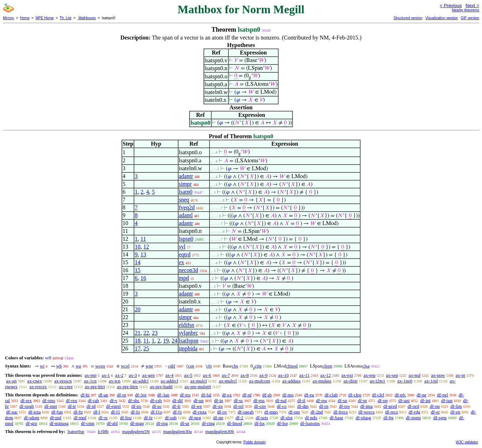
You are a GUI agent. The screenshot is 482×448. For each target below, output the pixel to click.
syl (182, 247)
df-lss (260, 423)
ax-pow (438, 375)
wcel (125, 366)
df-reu (72, 400)
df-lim (456, 406)
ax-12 (326, 375)
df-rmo (49, 400)
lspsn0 (186, 239)
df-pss (259, 400)
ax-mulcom (260, 381)
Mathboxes (87, 18)
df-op (383, 400)
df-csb (156, 400)
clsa (366, 366)
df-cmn (88, 423)
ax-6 (207, 375)
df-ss (238, 400)
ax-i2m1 (377, 381)
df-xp (218, 406)
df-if (301, 400)
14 (138, 262)
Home (25, 18)
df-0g (388, 418)
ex (182, 262)
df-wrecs (366, 412)
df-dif (178, 400)
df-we (197, 406)
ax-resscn (63, 381)
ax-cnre (66, 387)
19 (166, 341)
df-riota (200, 412)
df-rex (26, 400)
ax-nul (414, 375)
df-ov (222, 412)
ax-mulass (322, 381)
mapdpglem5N (136, 431)
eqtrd (185, 254)
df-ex (227, 395)
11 (143, 239)
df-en (455, 412)
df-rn (324, 406)
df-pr (362, 400)
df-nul (281, 400)
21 (138, 333)
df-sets (262, 418)
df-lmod (234, 423)
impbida (188, 348)
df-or (121, 395)
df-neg (195, 418)
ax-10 (284, 375)
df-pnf (56, 418)
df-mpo (271, 412)
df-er (435, 412)
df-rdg (414, 412)
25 (146, 348)
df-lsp (283, 423)
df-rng (162, 423)
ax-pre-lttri (95, 387)
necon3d (188, 270)
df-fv (177, 412)
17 (138, 348)
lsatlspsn (189, 341)
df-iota (35, 412)
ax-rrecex (38, 387)
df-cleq (355, 395)
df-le (148, 418)
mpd (184, 278)
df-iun (447, 400)
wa (78, 366)
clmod (292, 366)
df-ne (421, 395)
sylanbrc (188, 333)
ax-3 (133, 375)
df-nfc (400, 395)
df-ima (367, 406)
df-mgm (413, 418)
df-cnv (260, 406)
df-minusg (59, 423)
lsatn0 (186, 192)
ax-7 (226, 375)
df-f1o (157, 412)
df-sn (343, 400)
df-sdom (32, 418)
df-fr (176, 406)
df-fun (57, 412)
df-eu (309, 395)
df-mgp (137, 423)
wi (42, 366)
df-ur (185, 423)
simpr (185, 184)
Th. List (66, 18)
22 (146, 333)
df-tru (185, 395)
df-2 (239, 418)
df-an (103, 395)
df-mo (288, 395)
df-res (344, 406)
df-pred (390, 406)
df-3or (141, 395)
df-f (97, 412)
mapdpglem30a (177, 431)
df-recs (392, 412)
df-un (198, 400)
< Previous (451, 6)
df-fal (206, 395)
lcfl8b (103, 431)
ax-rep (369, 375)
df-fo (135, 412)
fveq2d (187, 207)
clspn (327, 366)
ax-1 (106, 375)
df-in (219, 400)
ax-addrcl (169, 381)
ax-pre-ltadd (161, 387)
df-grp (32, 423)
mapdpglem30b (220, 431)
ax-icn (114, 381)
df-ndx (311, 418)
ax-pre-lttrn (127, 387)
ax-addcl (141, 381)
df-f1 (115, 412)
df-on (435, 406)
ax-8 (245, 375)
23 (155, 333)
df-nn (218, 418)
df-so (157, 406)
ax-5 (188, 375)
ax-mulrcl (228, 381)
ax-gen (148, 375)
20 (138, 309)
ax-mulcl (198, 381)
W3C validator (467, 442)
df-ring (208, 423)
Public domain (255, 442)
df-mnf (80, 418)
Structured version (408, 18)
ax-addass (291, 381)
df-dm (303, 406)
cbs (235, 366)
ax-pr (460, 375)
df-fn (78, 412)
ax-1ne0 (405, 381)
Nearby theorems (465, 10)
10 (138, 247)
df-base (336, 418)
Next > (472, 6)
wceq (100, 366)
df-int (426, 400)
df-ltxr (126, 418)
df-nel (443, 395)
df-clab (331, 395)
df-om (294, 412)
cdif (172, 366)
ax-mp (91, 375)
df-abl (112, 423)
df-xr (103, 418)
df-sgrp (440, 418)
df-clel (378, 395)
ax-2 (119, 375)
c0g (258, 366)
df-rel (239, 406)
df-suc (12, 412)
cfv (209, 366)
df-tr (72, 406)
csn (191, 366)
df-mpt (51, 406)
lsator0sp (76, 431)
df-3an (163, 395)
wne (149, 366)
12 (146, 247)
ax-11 (304, 375)
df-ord (413, 406)
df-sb (267, 395)
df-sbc (134, 400)
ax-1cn (90, 381)
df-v (114, 400)
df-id (91, 406)
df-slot (286, 418)
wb (59, 366)
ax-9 (263, 375)
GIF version (470, 18)
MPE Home (45, 18)
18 (138, 341)
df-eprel (113, 406)
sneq (184, 200)
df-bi (85, 395)
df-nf (247, 395)
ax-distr (351, 381)
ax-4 (169, 375)
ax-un (11, 381)
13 (143, 254)
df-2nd (317, 412)
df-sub (170, 418)
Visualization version (442, 18)
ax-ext (347, 375)
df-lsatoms (310, 423)
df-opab (27, 406)
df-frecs (341, 412)
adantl (186, 215)
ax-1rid (431, 381)
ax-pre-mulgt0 (198, 387)
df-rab (93, 400)
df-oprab (246, 412)
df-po (136, 406)
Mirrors (8, 18)
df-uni (404, 400)
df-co (282, 406)
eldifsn (187, 325)
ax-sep (392, 375)
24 (175, 341)
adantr (186, 176)
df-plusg (363, 418)
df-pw (322, 400)
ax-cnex (35, 381)
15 (138, 270)
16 (143, 278)
